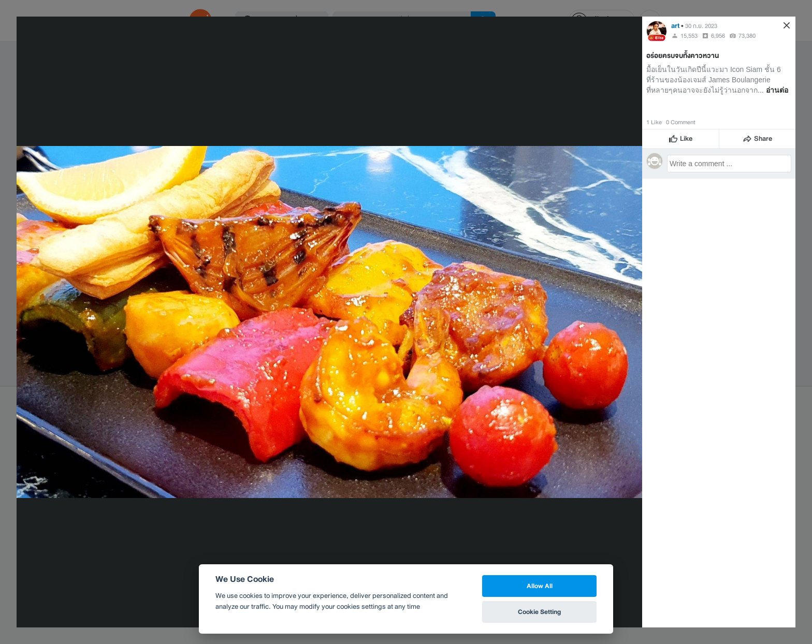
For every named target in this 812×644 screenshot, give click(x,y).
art (675, 26)
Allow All (540, 586)
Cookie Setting (539, 612)
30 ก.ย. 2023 (701, 26)
